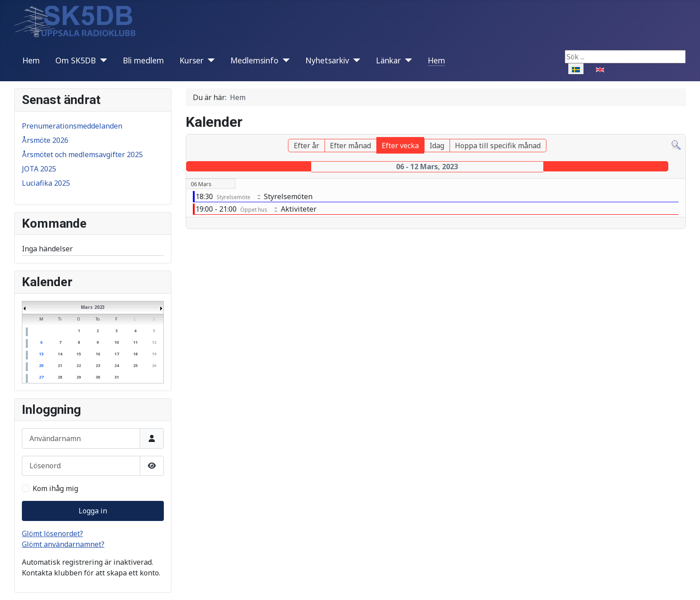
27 (41, 377)
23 (98, 365)
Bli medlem (143, 60)
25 (135, 365)
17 (117, 354)
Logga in (93, 511)
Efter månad (350, 146)
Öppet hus (254, 210)
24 (117, 365)
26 (154, 365)
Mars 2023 (93, 307)
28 (60, 377)
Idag (437, 146)
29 (79, 377)
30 (98, 377)
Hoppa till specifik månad (498, 146)
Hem (31, 60)
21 (60, 365)
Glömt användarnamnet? (63, 544)
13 (41, 354)
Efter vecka (400, 146)
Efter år (306, 146)
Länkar (388, 60)
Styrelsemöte (233, 197)
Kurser (192, 60)
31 (117, 377)
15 (79, 354)
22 (79, 365)
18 (135, 354)
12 (154, 342)
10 (117, 342)
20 (41, 365)
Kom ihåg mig (55, 488)
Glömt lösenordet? (52, 533)
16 (98, 354)
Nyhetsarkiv (327, 60)
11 (135, 342)
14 (60, 354)
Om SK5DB (76, 60)
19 (154, 354)
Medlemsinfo (254, 60)
